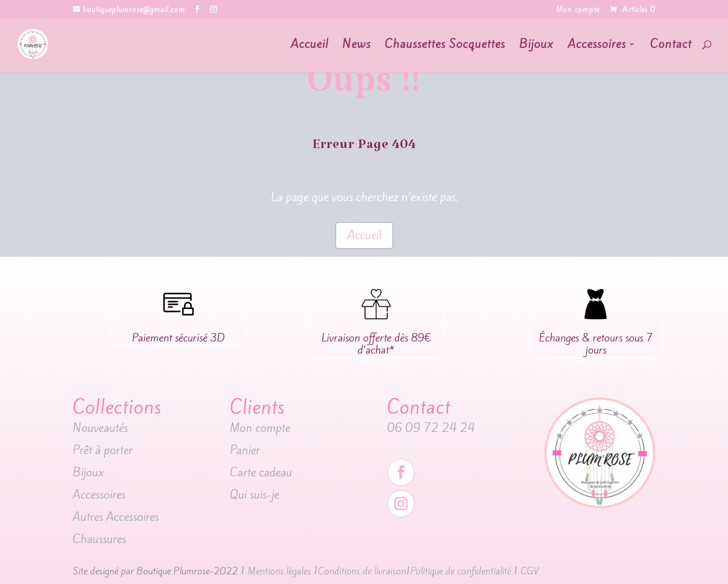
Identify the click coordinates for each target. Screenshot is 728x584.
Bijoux (536, 46)
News (356, 46)
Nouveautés (102, 428)
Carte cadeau (263, 472)
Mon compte (578, 10)
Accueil (309, 46)
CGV (530, 571)
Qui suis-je (255, 495)
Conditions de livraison (362, 571)
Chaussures (99, 539)
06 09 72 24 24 (431, 428)
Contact (671, 46)
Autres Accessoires (117, 517)
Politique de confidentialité (461, 571)
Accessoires (597, 46)
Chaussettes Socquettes (445, 46)
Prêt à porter (103, 450)
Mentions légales (279, 571)
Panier (245, 450)
